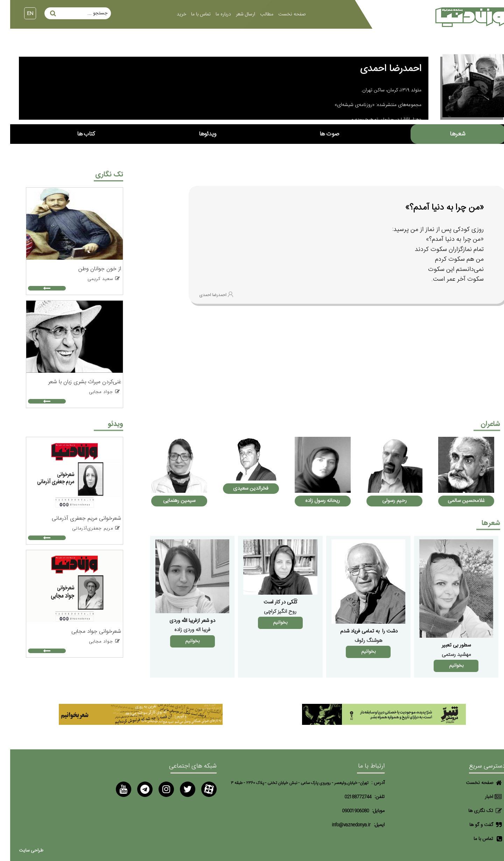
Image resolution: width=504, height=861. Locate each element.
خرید (171, 14)
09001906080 (345, 811)
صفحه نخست (282, 14)
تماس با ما (191, 14)
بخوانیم (446, 666)
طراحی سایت (21, 851)
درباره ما (213, 14)
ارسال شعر (235, 14)
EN (20, 14)
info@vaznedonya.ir (341, 825)
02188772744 (348, 797)
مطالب (257, 14)
